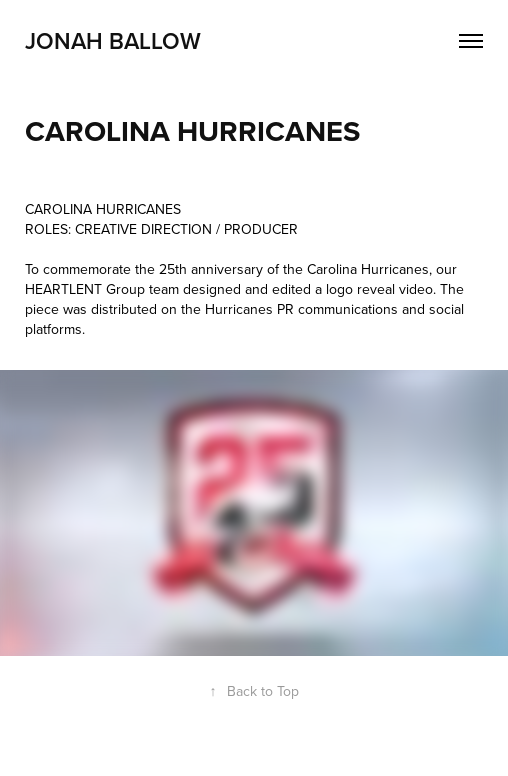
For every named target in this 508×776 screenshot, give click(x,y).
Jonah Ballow (113, 40)
